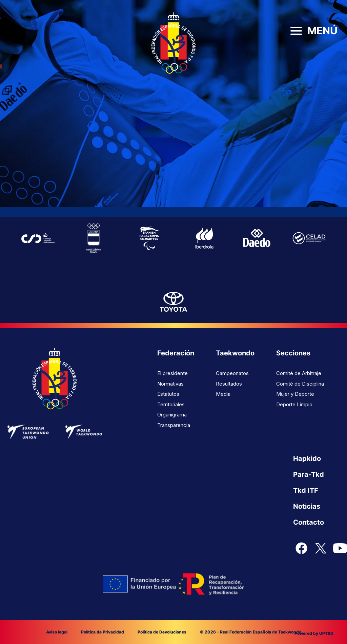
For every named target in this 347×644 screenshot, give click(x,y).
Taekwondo (235, 353)
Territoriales (171, 404)
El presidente (172, 373)
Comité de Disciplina (300, 384)
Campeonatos (232, 373)
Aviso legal (57, 632)
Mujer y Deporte (295, 394)
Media (223, 394)
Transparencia (174, 425)
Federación (176, 353)
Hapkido (307, 458)
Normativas (170, 384)
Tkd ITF (306, 490)
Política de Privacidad (103, 632)
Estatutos (168, 394)
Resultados (229, 384)
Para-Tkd (309, 474)
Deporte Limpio (294, 404)
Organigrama (172, 415)
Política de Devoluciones (162, 632)
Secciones (293, 353)
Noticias (307, 506)
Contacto (309, 522)
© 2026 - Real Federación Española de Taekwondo (251, 632)
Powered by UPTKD (314, 633)
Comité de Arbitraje (299, 373)
